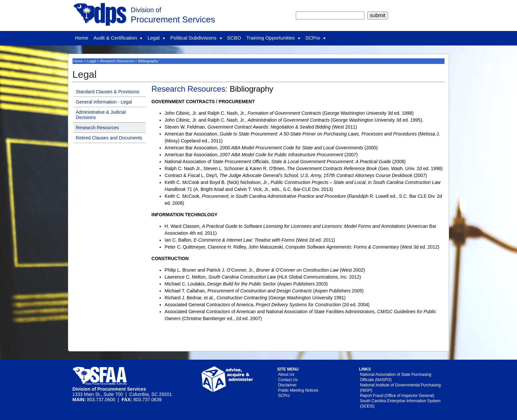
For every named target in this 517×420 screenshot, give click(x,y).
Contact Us (288, 380)
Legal (156, 38)
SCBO (234, 38)
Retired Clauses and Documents (109, 138)
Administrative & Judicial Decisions (101, 115)
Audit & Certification (118, 38)
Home (82, 38)
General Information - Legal (104, 102)
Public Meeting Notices (298, 390)
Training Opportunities (273, 38)
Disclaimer (287, 385)
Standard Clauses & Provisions (108, 92)
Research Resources (117, 61)
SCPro (315, 38)
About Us (286, 375)
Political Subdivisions (196, 38)
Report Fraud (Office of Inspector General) (397, 396)
